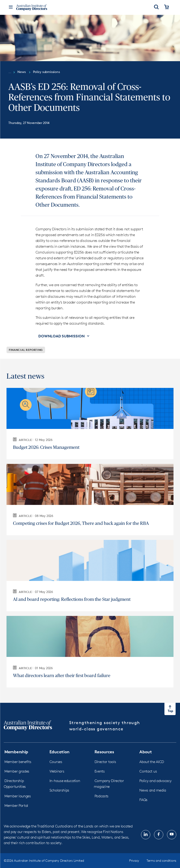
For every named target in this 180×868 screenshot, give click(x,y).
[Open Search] (156, 7)
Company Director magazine (109, 784)
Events (100, 771)
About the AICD (152, 762)
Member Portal (16, 806)
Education (59, 752)
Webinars (57, 771)
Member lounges (18, 796)
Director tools (105, 762)
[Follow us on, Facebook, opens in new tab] (159, 835)
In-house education (65, 781)
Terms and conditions (161, 860)
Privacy (134, 860)
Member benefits (18, 762)
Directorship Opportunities (15, 784)
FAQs (143, 800)
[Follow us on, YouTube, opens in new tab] (172, 835)
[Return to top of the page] (170, 709)
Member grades (17, 771)
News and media (153, 790)
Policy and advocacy (155, 781)
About (146, 752)
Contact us (148, 771)
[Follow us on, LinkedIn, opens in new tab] (146, 835)
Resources (104, 752)
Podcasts (102, 796)
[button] (64, 336)
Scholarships (59, 790)
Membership (16, 752)
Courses (56, 762)
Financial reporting (26, 350)
